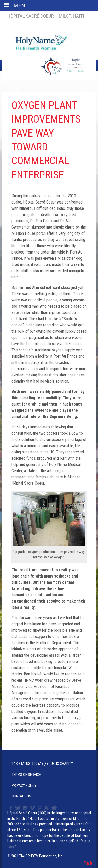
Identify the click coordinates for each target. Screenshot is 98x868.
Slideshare (55, 808)
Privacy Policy (24, 786)
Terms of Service (26, 775)
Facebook (10, 808)
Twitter (18, 808)
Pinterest (40, 808)
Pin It (88, 863)
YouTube (25, 808)
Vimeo (33, 808)
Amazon (46, 808)
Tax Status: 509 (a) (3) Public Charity (42, 764)
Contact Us (21, 796)
